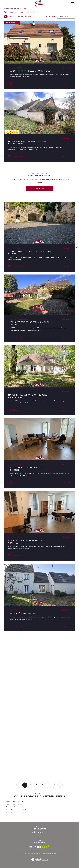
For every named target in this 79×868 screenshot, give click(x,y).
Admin (43, 855)
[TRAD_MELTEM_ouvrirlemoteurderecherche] (7, 3)
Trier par (51, 17)
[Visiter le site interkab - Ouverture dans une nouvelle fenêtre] (42, 846)
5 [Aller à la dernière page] (54, 785)
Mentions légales (36, 855)
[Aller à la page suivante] (60, 785)
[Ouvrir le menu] (72, 3)
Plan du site (27, 855)
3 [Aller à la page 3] (37, 785)
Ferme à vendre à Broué (14, 807)
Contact (76, 246)
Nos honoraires (18, 855)
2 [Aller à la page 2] (31, 785)
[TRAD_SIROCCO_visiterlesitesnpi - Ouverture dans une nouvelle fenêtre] (31, 847)
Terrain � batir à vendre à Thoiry (16, 813)
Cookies (63, 855)
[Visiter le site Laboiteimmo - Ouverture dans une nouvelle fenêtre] (39, 862)
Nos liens (49, 855)
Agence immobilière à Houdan (13, 9)
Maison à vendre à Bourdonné (15, 801)
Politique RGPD (56, 855)
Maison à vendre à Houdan (14, 804)
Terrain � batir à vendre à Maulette (17, 810)
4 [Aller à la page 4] (42, 785)
